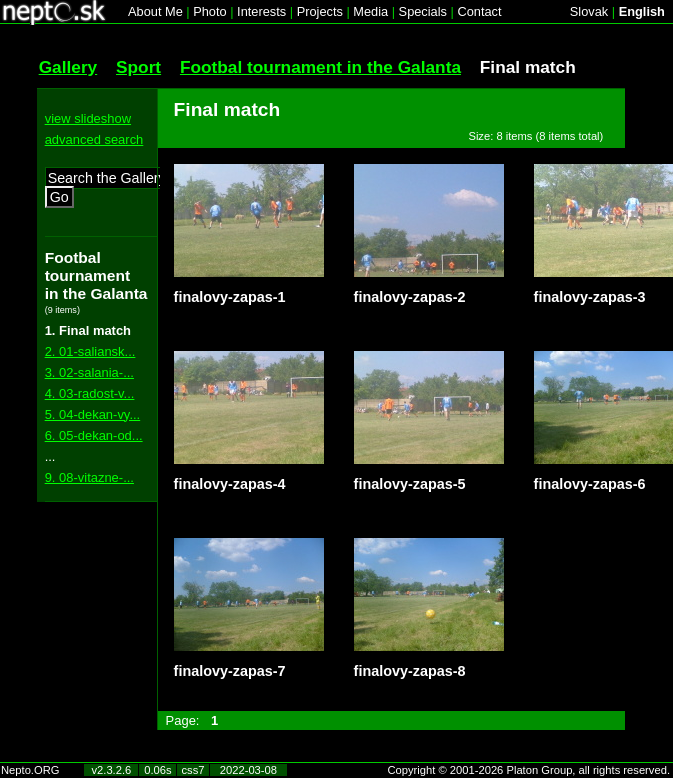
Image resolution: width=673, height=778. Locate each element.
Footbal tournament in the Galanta (320, 67)
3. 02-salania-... (89, 372)
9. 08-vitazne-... (89, 477)
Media (370, 11)
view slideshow (88, 118)
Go (59, 197)
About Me (155, 11)
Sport (138, 67)
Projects (320, 11)
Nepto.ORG (30, 770)
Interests (261, 11)
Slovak (589, 11)
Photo (209, 11)
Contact (479, 11)
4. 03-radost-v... (90, 393)
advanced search (94, 139)
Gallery (68, 67)
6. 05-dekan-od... (94, 435)
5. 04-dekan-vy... (93, 414)
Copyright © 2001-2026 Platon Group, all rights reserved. (529, 770)
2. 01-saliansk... (90, 351)
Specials (423, 11)
